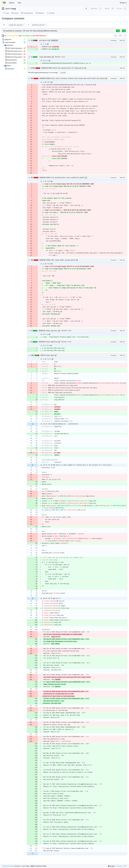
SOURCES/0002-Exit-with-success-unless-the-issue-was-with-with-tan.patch (72, 78)
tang (14, 9)
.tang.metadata (45, 57)
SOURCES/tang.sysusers (48, 331)
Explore (12, 3)
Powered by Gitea (8, 866)
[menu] (23, 25)
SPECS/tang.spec (47, 355)
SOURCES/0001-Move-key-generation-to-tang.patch (62, 68)
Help (19, 3)
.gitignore (43, 40)
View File (122, 40)
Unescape (113, 40)
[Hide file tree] (3, 36)
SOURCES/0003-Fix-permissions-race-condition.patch (62, 178)
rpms (8, 9)
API (125, 866)
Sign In (123, 3)
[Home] (4, 3)
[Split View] (120, 36)
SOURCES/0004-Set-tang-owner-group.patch (57, 260)
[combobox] (17, 25)
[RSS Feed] (86, 8)
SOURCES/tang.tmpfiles (48, 342)
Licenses (120, 866)
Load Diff (63, 73)
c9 (124, 31)
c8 (118, 31)
